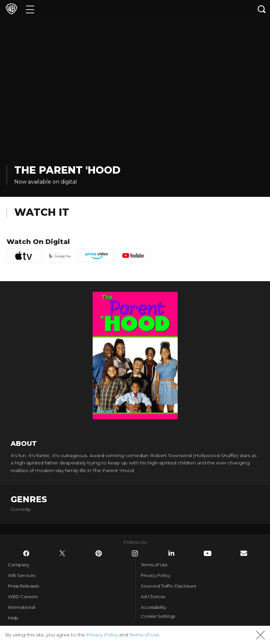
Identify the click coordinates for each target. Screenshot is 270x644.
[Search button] (262, 9)
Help (13, 618)
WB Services (22, 575)
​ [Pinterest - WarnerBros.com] (99, 553)
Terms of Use (154, 565)
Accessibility (154, 607)
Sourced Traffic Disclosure (169, 586)
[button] (260, 635)
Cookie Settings (158, 616)
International (22, 607)
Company (19, 565)
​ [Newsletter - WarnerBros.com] (244, 553)
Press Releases (23, 586)
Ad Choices (153, 597)
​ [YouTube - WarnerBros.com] (208, 553)
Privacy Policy (156, 575)
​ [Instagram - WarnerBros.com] (135, 553)
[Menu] (30, 9)
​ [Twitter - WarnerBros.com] (62, 553)
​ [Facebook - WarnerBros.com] (26, 553)
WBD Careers (23, 597)
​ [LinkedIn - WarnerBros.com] (171, 553)
